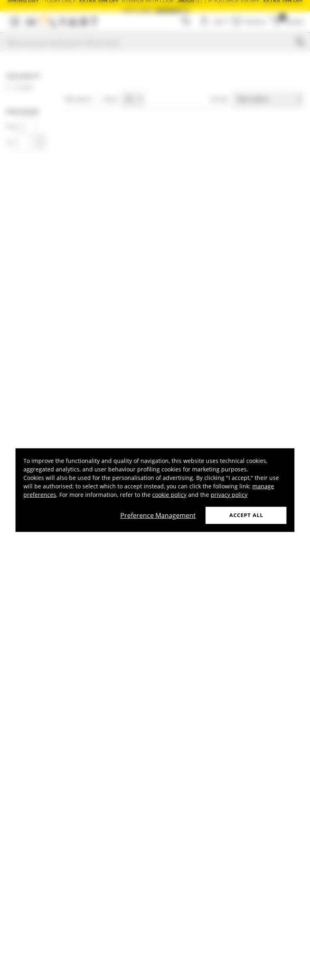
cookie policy (169, 495)
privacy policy (229, 495)
